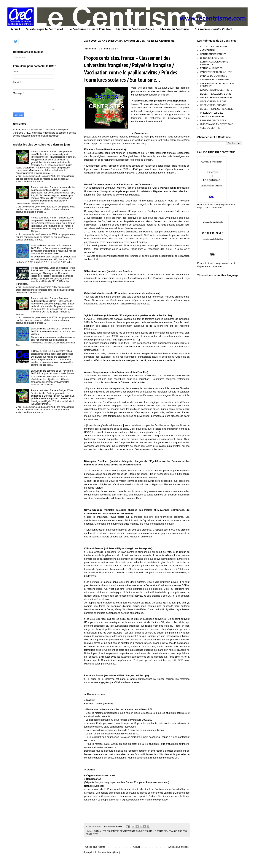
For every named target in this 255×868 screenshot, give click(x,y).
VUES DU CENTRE (210, 128)
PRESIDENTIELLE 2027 (212, 113)
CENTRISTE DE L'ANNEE (213, 54)
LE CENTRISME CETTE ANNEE (216, 109)
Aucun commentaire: (114, 826)
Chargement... (20, 57)
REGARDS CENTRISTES (213, 121)
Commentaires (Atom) (109, 852)
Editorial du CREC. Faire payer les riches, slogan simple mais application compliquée (52, 352)
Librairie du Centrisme (174, 29)
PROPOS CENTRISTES (212, 117)
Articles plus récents (95, 847)
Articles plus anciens (178, 847)
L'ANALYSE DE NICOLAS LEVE (216, 72)
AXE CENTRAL (208, 50)
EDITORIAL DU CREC (211, 68)
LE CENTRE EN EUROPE (213, 101)
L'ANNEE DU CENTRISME (214, 76)
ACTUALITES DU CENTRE (106, 831)
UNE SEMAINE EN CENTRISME (217, 124)
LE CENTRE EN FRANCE (165, 831)
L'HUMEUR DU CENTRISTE (214, 80)
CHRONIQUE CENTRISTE (214, 58)
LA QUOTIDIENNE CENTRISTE (216, 90)
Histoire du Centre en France (135, 29)
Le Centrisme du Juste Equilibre (90, 29)
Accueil (15, 29)
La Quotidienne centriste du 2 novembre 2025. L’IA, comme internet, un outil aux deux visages (53, 331)
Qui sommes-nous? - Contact (213, 29)
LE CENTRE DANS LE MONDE (216, 98)
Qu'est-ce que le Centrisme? (44, 29)
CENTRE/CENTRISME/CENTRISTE (136, 831)
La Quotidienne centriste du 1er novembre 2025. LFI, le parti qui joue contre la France (52, 372)
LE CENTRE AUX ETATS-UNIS (216, 94)
